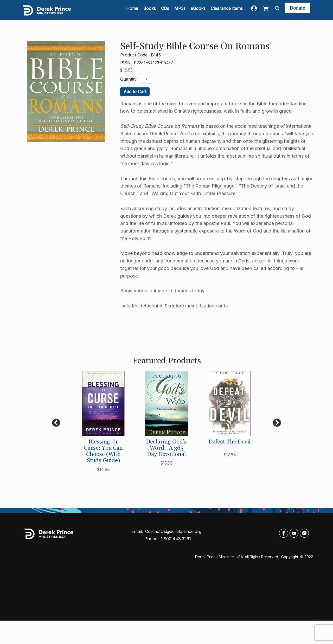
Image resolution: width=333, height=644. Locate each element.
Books (150, 8)
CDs (165, 8)
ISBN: (127, 63)
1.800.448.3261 (176, 539)
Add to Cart (135, 92)
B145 (156, 55)
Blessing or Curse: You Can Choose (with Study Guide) (103, 451)
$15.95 (167, 463)
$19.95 (126, 70)
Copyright (290, 557)
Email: (138, 531)
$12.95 (230, 455)
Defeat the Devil (230, 442)
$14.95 (103, 470)
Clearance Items (227, 8)
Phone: (152, 539)
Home (132, 8)
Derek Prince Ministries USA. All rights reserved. (237, 557)
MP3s (180, 8)
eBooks (198, 8)
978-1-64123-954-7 (154, 63)
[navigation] (184, 9)
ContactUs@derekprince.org (173, 531)
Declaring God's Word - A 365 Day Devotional (166, 448)
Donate (298, 8)
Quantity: (130, 79)
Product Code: (135, 55)
